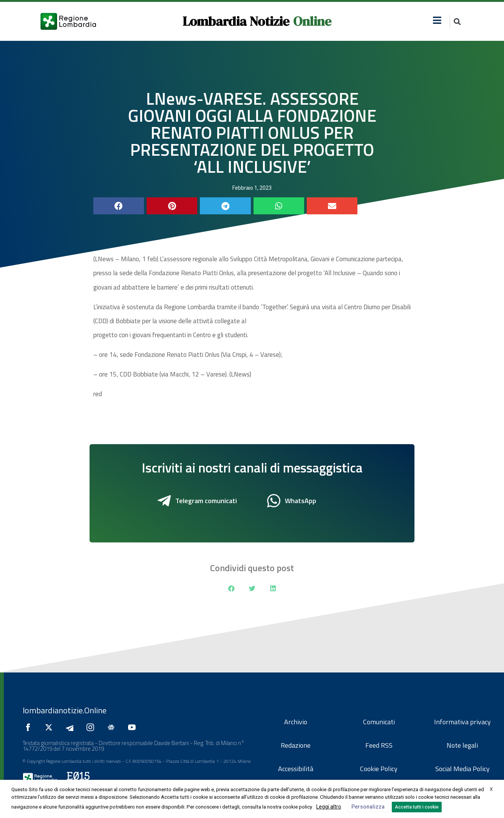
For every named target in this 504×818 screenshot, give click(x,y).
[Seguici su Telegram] (71, 727)
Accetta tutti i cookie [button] (417, 807)
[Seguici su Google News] (113, 727)
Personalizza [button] (368, 807)
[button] (437, 20)
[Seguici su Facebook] (30, 727)
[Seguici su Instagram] (92, 727)
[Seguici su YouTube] (134, 727)
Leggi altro (329, 807)
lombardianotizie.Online (65, 710)
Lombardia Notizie (236, 21)
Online (312, 21)
